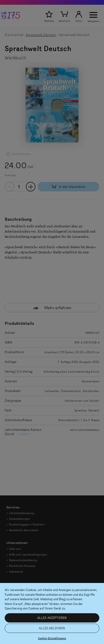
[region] (52, 613)
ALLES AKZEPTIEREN (52, 618)
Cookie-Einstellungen (52, 638)
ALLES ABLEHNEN (52, 628)
